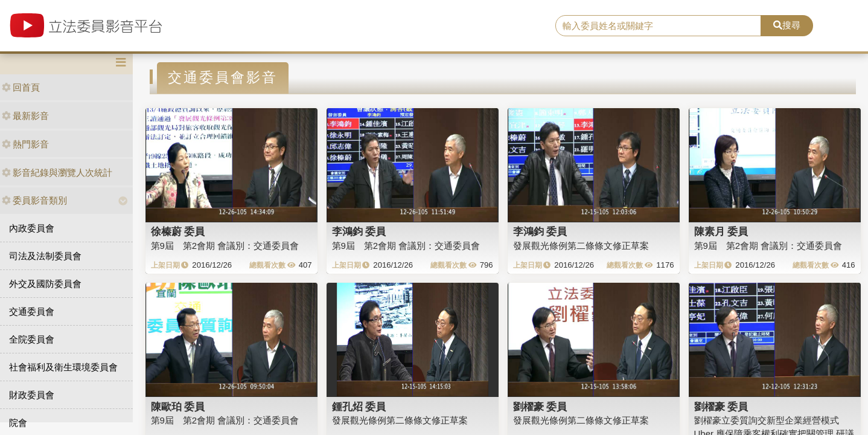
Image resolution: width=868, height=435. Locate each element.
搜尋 (787, 25)
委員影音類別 (34, 200)
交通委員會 (32, 311)
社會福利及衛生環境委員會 (63, 367)
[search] (658, 26)
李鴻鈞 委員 (359, 231)
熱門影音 (25, 144)
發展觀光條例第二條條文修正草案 (581, 246)
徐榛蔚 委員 (178, 231)
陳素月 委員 (721, 231)
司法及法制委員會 (45, 256)
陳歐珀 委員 (178, 407)
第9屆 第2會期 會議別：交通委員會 (225, 246)
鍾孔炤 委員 (359, 407)
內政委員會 (32, 228)
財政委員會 (32, 395)
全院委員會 (32, 339)
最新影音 (25, 116)
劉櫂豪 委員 (540, 407)
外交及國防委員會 (45, 284)
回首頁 (21, 87)
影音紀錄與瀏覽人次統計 (57, 172)
